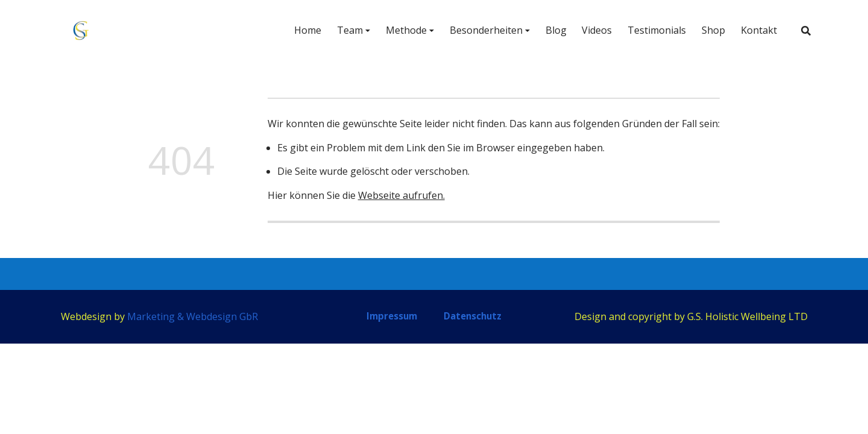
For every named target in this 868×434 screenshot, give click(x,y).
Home (303, 31)
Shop (710, 31)
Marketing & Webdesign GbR (193, 316)
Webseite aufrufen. (401, 195)
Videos (593, 31)
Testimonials (653, 31)
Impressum (392, 316)
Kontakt (755, 31)
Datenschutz (473, 316)
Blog (552, 31)
